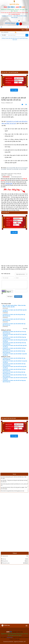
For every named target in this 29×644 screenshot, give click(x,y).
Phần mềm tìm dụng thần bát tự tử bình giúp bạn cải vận (13, 491)
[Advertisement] (14, 56)
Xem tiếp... (25, 329)
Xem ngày (14, 90)
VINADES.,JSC (22, 642)
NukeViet (11, 642)
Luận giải (14, 232)
